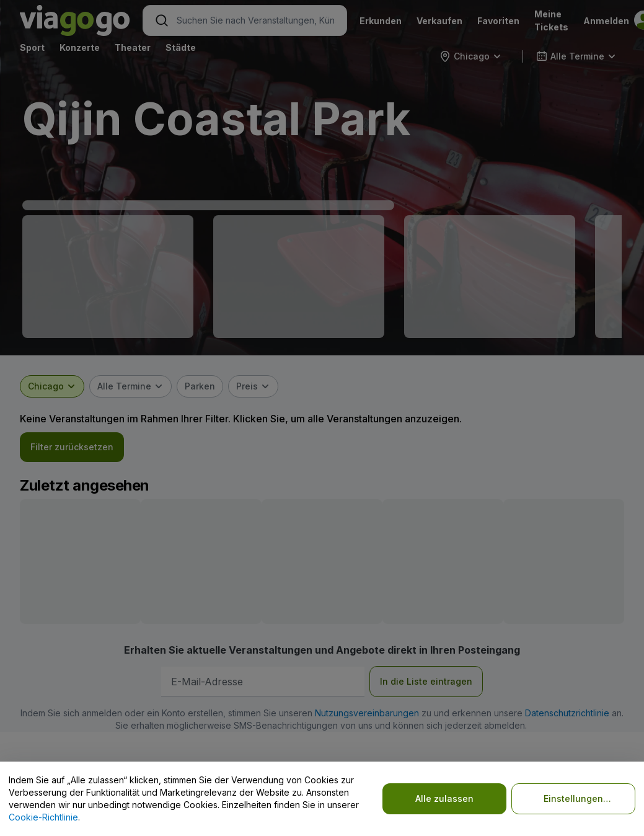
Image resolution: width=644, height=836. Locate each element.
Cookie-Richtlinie (43, 817)
